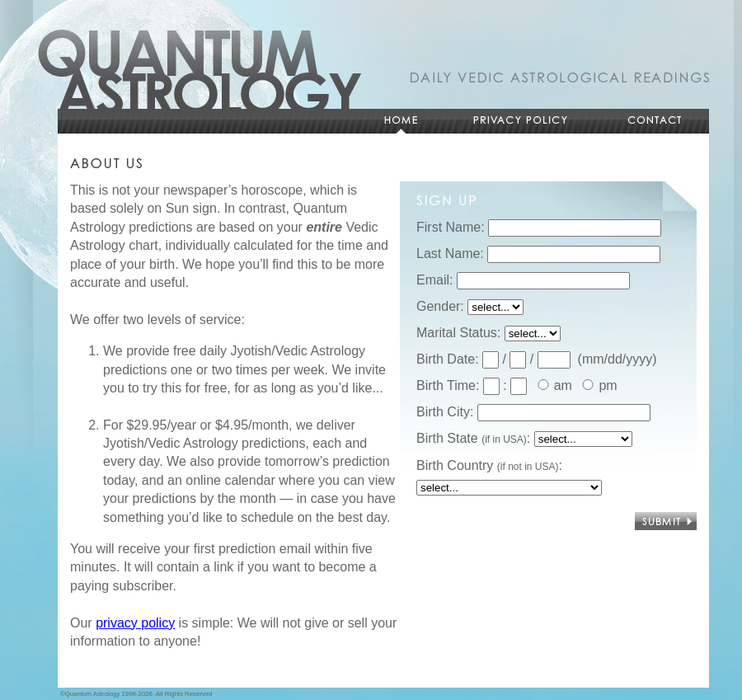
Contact (655, 121)
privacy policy (135, 623)
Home (400, 121)
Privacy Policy (519, 121)
